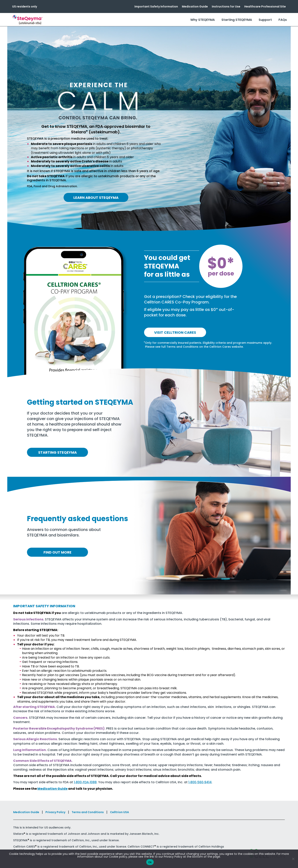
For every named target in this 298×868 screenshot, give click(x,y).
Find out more (57, 552)
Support (265, 20)
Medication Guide (195, 6)
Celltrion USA (119, 812)
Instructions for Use (226, 6)
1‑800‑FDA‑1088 (85, 782)
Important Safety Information (156, 6)
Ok (150, 862)
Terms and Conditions (88, 812)
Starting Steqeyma (57, 452)
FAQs (283, 20)
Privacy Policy (55, 812)
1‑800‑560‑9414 (200, 782)
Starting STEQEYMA (237, 20)
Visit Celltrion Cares (175, 332)
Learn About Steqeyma (96, 198)
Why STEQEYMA (203, 20)
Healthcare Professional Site (265, 6)
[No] (293, 859)
